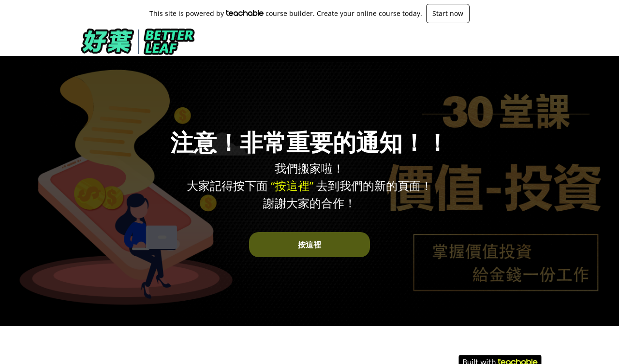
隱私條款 (472, 350)
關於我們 (91, 350)
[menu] (507, 42)
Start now (448, 13)
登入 (535, 41)
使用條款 (472, 340)
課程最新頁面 (500, 41)
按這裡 (309, 245)
